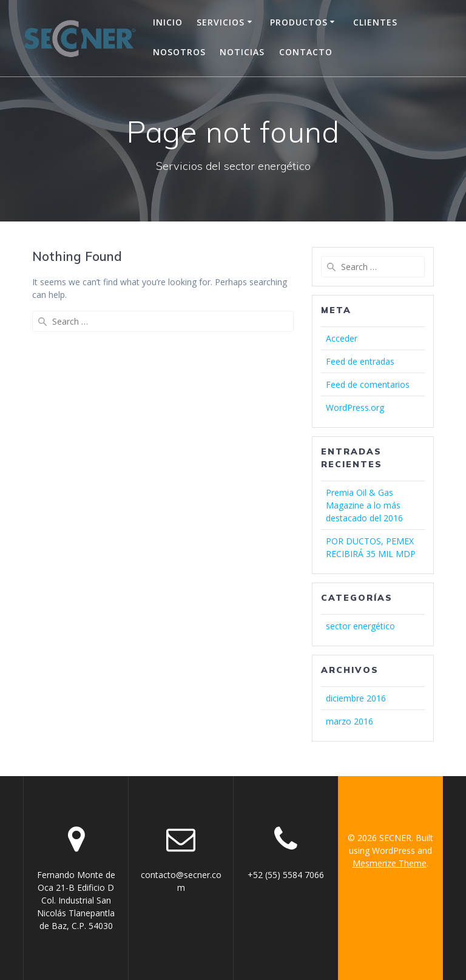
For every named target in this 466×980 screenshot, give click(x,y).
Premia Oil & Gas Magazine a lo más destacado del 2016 (364, 505)
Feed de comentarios (368, 384)
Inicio (168, 22)
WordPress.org (355, 407)
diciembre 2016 (356, 698)
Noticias (242, 52)
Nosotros (179, 52)
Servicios (221, 22)
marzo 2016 (349, 721)
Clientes (375, 22)
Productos (299, 22)
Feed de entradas (360, 361)
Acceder (342, 338)
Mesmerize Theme (390, 863)
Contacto (306, 52)
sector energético (360, 626)
